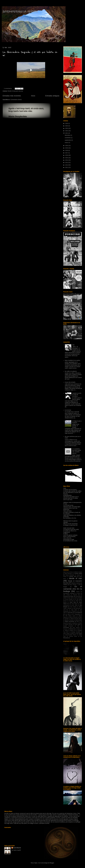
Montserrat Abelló (67, 623)
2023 (67, 128)
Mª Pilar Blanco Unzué (69, 616)
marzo (67, 143)
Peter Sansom (76, 627)
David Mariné (17, 848)
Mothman (75, 623)
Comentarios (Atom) (16, 100)
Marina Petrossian (74, 617)
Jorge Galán (74, 610)
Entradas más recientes (12, 96)
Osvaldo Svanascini (68, 626)
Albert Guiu (66, 572)
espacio (78, 592)
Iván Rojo (71, 601)
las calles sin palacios (71, 371)
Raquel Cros (73, 630)
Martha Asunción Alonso (76, 619)
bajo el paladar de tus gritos (73, 360)
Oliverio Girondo (69, 625)
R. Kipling (66, 630)
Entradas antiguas (52, 96)
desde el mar (75, 578)
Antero (71, 572)
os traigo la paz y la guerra (77, 422)
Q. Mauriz (78, 629)
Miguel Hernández (70, 621)
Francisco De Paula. (68, 596)
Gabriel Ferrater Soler (68, 598)
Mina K (79, 621)
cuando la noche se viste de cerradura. (77, 395)
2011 (67, 167)
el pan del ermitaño (70, 382)
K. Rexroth (73, 611)
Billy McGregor (68, 574)
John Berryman (77, 608)
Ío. (75, 599)
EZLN (79, 593)
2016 (67, 155)
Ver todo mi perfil (16, 850)
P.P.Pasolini (66, 627)
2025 (67, 123)
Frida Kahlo (78, 596)
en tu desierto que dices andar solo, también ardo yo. (77, 451)
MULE (81, 623)
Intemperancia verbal (20, 11)
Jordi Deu (66, 610)
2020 (67, 146)
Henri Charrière (78, 598)
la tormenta (68, 410)
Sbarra (73, 633)
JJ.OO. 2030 (74, 605)
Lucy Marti (68, 614)
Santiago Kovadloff (76, 632)
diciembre (68, 135)
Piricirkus (65, 629)
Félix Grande (66, 595)
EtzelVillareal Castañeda (69, 593)
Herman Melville (69, 599)
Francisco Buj (76, 595)
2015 (67, 158)
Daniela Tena (73, 577)
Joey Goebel (73, 607)
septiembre (68, 140)
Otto (73, 345)
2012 (67, 165)
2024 (67, 126)
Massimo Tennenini (69, 620)
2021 (67, 133)
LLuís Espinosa (78, 613)
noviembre (68, 138)
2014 (67, 160)
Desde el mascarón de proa (15, 91)
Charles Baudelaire (70, 575)
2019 (67, 148)
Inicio (33, 96)
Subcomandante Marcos (71, 635)
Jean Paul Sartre (73, 604)
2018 (67, 150)
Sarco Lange (66, 633)
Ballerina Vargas (78, 572)
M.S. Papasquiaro (76, 614)
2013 (67, 163)
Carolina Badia (78, 574)
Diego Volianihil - (73, 585)
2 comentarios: (8, 88)
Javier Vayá (73, 602)
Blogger (52, 863)
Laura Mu (70, 613)
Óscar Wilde (77, 625)
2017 (67, 153)
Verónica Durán (73, 636)
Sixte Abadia (79, 633)
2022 (67, 131)
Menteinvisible (79, 620)
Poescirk (71, 629)
